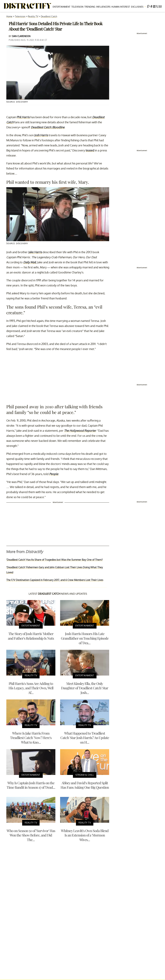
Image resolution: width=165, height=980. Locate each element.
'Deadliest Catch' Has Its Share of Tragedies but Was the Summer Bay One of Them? (54, 560)
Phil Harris (23, 117)
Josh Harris (41, 135)
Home (9, 16)
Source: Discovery (17, 102)
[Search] (148, 6)
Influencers (103, 7)
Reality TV (33, 16)
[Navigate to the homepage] (28, 6)
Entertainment (62, 7)
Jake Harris (35, 252)
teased (90, 150)
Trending (90, 7)
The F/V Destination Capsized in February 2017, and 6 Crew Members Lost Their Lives (55, 580)
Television (77, 7)
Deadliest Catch (49, 16)
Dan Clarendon (21, 36)
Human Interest (121, 7)
